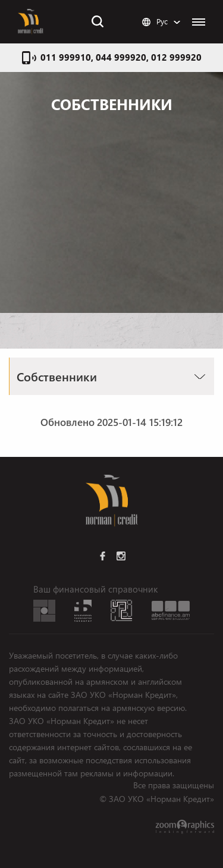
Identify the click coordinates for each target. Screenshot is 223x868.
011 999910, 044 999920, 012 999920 (121, 57)
